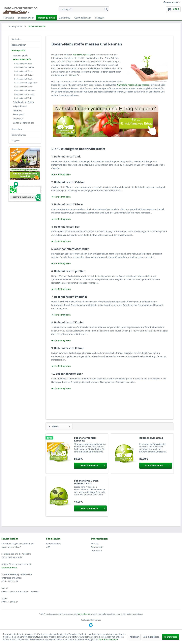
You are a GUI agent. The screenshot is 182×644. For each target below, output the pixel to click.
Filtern (53, 426)
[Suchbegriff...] (84, 9)
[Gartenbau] (65, 18)
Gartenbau (17, 129)
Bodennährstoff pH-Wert (24, 94)
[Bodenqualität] (46, 18)
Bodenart (17, 110)
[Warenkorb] (173, 9)
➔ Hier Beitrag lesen (61, 175)
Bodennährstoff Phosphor (25, 90)
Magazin (16, 141)
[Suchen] (106, 9)
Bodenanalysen (19, 45)
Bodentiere (18, 119)
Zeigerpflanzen (20, 106)
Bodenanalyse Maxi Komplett (85, 439)
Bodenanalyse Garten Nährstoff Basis (86, 482)
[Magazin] (100, 18)
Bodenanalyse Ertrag (151, 438)
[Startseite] (9, 18)
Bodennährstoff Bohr (23, 63)
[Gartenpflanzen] (83, 18)
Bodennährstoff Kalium (24, 75)
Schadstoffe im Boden (23, 102)
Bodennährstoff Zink (23, 98)
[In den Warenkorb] (90, 466)
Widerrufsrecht (53, 544)
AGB (48, 547)
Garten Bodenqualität (23, 123)
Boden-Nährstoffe (22, 59)
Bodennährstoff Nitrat (23, 87)
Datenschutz (97, 547)
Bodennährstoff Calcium (24, 67)
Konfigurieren (171, 637)
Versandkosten (84, 614)
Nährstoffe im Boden (82, 55)
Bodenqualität (18, 51)
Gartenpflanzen (19, 135)
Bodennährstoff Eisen (23, 71)
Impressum (96, 550)
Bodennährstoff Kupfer (24, 79)
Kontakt (95, 544)
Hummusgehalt (20, 55)
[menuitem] (84, 9)
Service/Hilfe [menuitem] (171, 2)
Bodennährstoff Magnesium (26, 83)
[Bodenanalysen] (26, 18)
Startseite (16, 39)
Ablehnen (134, 637)
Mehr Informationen (108, 640)
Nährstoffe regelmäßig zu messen (133, 85)
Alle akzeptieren (151, 637)
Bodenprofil (19, 115)
